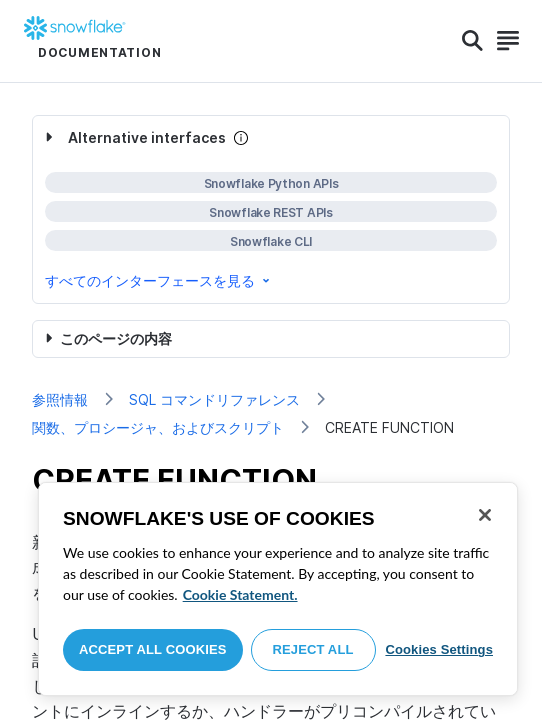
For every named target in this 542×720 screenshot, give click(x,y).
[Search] (472, 41)
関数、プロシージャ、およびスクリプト (158, 427)
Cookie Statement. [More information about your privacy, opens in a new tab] (240, 594)
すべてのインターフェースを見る (159, 280)
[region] (278, 589)
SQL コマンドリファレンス (214, 399)
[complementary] (271, 209)
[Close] (485, 515)
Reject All (313, 649)
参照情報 (60, 399)
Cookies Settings (439, 649)
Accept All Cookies (153, 649)
